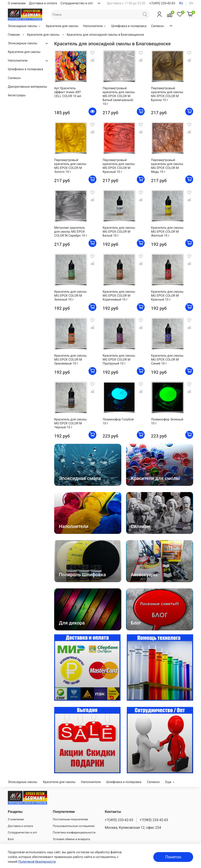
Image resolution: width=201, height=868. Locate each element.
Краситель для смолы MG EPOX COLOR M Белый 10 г (119, 232)
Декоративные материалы (27, 87)
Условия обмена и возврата (71, 839)
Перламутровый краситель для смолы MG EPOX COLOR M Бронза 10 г (167, 94)
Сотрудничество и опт (77, 3)
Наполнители (95, 26)
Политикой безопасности (37, 862)
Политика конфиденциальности (74, 833)
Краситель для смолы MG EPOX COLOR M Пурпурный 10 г (119, 360)
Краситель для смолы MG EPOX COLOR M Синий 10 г (167, 360)
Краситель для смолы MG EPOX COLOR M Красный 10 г (167, 296)
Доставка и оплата (43, 3)
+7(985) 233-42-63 (154, 820)
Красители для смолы (62, 26)
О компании (17, 3)
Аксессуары (17, 95)
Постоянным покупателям (70, 819)
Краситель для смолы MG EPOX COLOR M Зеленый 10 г (70, 296)
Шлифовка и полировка (129, 26)
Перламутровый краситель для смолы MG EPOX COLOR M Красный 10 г (119, 166)
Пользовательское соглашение (74, 826)
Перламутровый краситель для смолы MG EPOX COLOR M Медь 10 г (167, 166)
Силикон (158, 26)
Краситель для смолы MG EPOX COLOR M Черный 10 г (70, 423)
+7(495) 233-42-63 (162, 3)
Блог (11, 839)
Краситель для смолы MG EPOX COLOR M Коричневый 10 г (119, 296)
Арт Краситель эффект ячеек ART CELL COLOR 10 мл (68, 92)
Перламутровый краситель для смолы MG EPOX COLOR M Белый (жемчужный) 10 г (119, 96)
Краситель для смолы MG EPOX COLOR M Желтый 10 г (167, 232)
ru (181, 3)
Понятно (173, 857)
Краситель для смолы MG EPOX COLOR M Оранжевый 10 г (70, 360)
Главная (14, 35)
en (191, 3)
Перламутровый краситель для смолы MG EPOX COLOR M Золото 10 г (70, 166)
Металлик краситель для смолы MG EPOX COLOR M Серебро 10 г (71, 232)
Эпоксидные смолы (24, 26)
